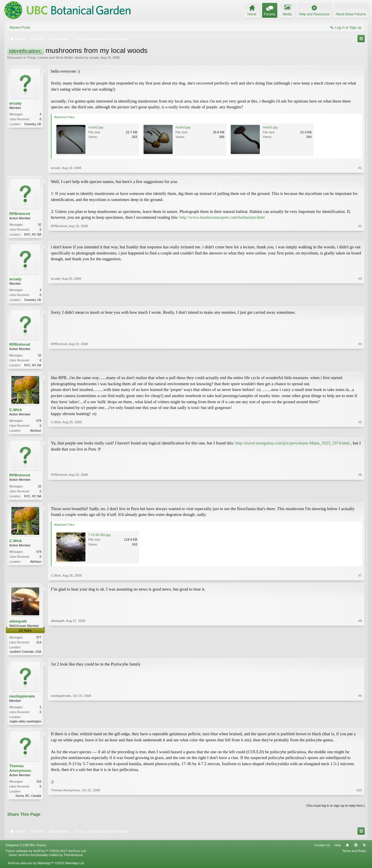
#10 (359, 799)
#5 (360, 432)
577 (39, 640)
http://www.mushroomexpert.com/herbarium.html (222, 217)
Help (338, 850)
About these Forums (351, 14)
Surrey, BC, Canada (28, 800)
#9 (360, 724)
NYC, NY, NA (33, 235)
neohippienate (22, 700)
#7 (360, 578)
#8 (360, 654)
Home (347, 850)
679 (39, 423)
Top (356, 850)
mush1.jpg (270, 127)
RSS (364, 850)
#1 (360, 168)
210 (39, 786)
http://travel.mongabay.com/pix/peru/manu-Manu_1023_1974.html (293, 445)
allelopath (18, 624)
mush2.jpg (96, 127)
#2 (360, 234)
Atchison (36, 432)
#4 (360, 366)
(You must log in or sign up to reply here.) (336, 810)
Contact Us (322, 850)
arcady (94, 58)
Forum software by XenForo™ (46, 855)
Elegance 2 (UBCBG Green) (26, 850)
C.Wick (16, 411)
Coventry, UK (33, 124)
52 (40, 225)
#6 (360, 498)
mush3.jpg (183, 127)
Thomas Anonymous (20, 772)
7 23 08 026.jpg (99, 538)
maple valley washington (25, 725)
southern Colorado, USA (26, 655)
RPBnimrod (20, 214)
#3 (360, 300)
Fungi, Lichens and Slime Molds (50, 58)
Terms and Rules (354, 855)
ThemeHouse (73, 860)
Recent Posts (20, 28)
